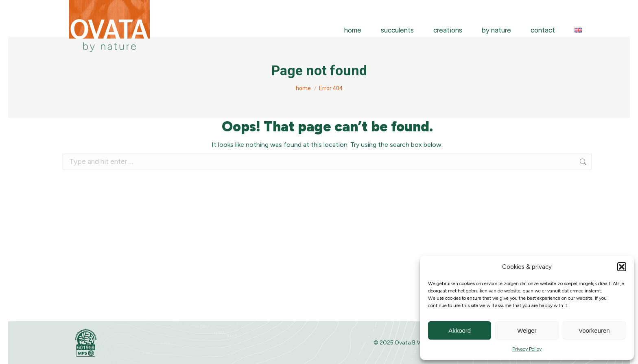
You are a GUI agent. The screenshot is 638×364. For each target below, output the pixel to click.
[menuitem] (578, 30)
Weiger (527, 330)
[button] (622, 267)
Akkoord (460, 330)
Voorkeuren (594, 330)
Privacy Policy (527, 349)
